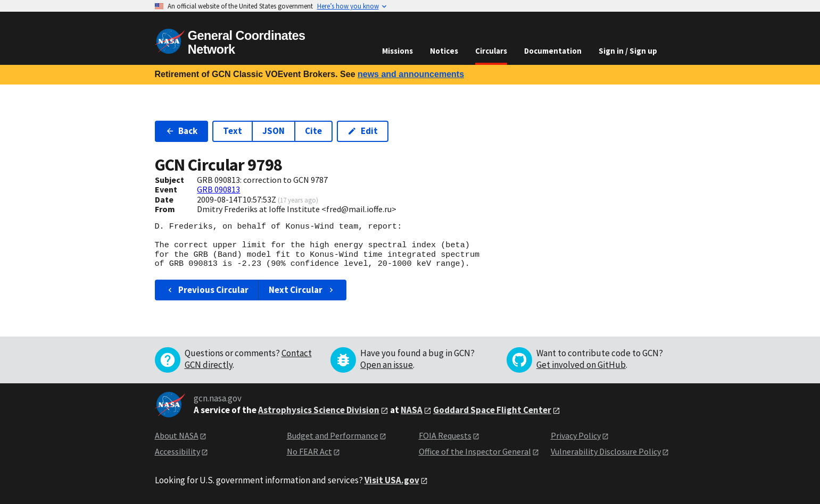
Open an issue (387, 365)
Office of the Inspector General (475, 451)
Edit (363, 131)
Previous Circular (207, 290)
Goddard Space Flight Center (492, 410)
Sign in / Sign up (628, 51)
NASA (412, 410)
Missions (397, 51)
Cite (313, 131)
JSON (274, 131)
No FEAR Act (309, 451)
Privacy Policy (576, 435)
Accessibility (177, 451)
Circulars (491, 51)
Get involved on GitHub (581, 365)
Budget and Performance (333, 435)
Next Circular (302, 290)
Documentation (553, 51)
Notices (444, 51)
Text (233, 131)
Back (182, 131)
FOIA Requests (445, 435)
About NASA (177, 435)
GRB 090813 (218, 189)
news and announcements (411, 74)
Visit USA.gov (392, 480)
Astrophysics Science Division (319, 410)
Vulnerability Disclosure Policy (606, 451)
